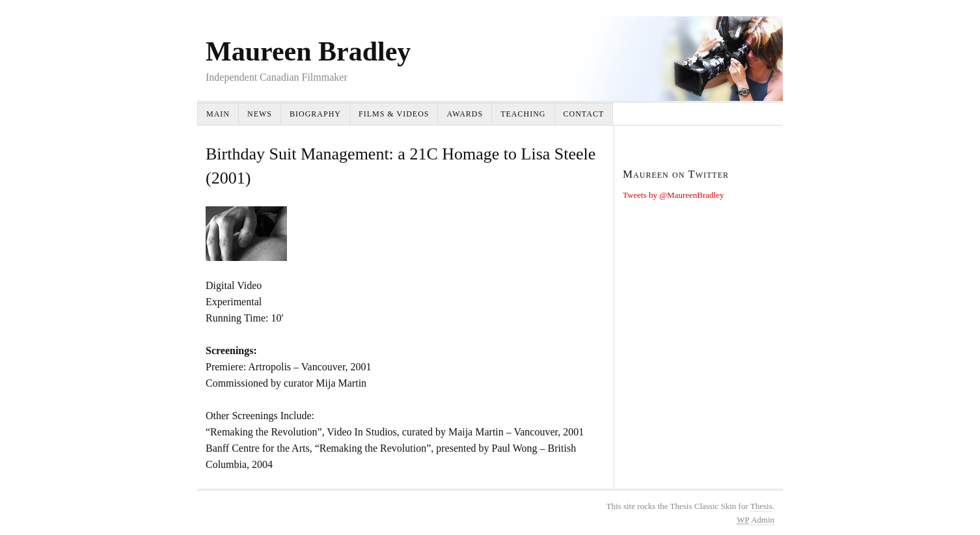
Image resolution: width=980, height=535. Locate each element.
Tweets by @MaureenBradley (673, 195)
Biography (315, 114)
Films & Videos (394, 114)
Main (218, 114)
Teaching (523, 114)
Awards (465, 114)
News (260, 114)
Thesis (761, 506)
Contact (584, 114)
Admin (755, 520)
